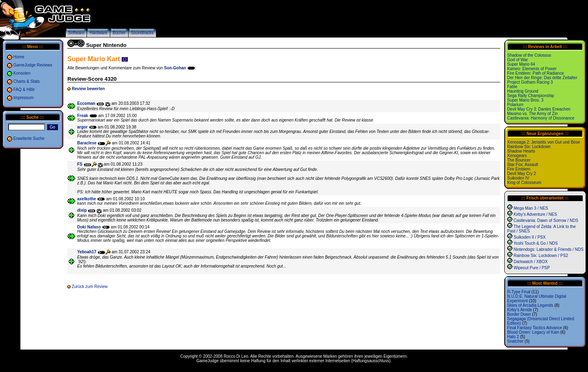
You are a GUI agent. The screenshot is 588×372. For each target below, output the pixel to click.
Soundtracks (143, 33)
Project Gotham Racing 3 (530, 82)
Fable (512, 87)
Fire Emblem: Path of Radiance (536, 73)
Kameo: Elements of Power (532, 69)
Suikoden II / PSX (530, 237)
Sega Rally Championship (531, 96)
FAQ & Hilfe (24, 90)
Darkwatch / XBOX (531, 262)
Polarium (515, 105)
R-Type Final (519, 292)
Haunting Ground (523, 91)
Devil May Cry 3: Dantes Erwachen (539, 109)
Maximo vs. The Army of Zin (532, 114)
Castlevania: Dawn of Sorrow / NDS (546, 220)
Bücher (119, 33)
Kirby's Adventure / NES (535, 214)
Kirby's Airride (520, 310)
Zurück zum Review (90, 287)
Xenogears (517, 156)
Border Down (519, 314)
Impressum (23, 98)
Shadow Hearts (521, 151)
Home (19, 57)
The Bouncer (519, 160)
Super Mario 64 (521, 64)
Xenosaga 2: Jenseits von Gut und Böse (543, 142)
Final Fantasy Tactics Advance (535, 328)
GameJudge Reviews (33, 65)
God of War (518, 60)
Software (76, 33)
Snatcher (515, 341)
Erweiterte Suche (29, 138)
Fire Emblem (519, 169)
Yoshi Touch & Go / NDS (536, 243)
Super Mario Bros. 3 (525, 100)
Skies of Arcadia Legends (530, 305)
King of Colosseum (524, 183)
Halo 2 (513, 337)
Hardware (98, 33)
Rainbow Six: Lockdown (529, 147)
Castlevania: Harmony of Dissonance (541, 118)
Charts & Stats (27, 81)
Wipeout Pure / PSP (532, 268)
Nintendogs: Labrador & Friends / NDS (549, 249)
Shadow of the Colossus (529, 55)
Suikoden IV (518, 178)
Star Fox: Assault (523, 165)
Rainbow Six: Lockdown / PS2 (541, 256)
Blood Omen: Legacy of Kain (533, 332)
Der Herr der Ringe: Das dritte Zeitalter (542, 78)
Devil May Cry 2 (522, 174)
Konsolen (22, 73)
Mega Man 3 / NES (531, 208)
